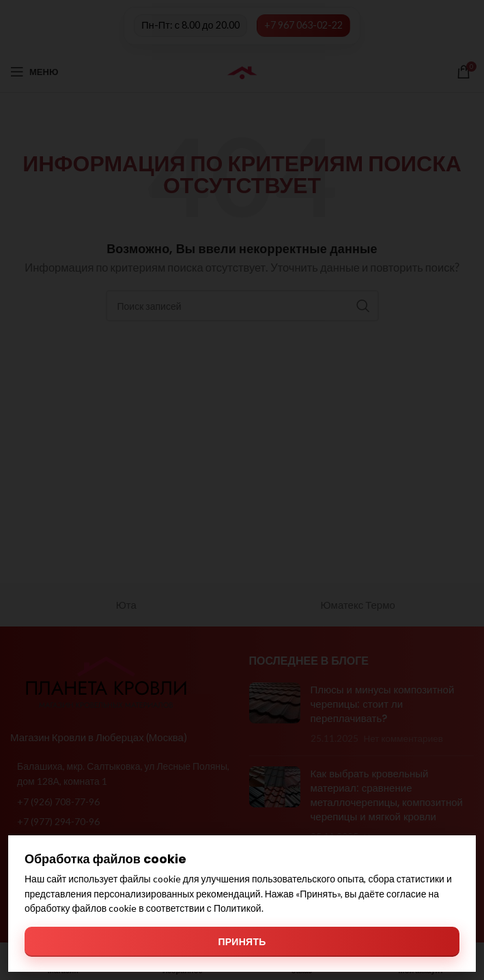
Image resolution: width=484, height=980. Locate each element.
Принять (242, 941)
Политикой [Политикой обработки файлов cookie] (238, 908)
